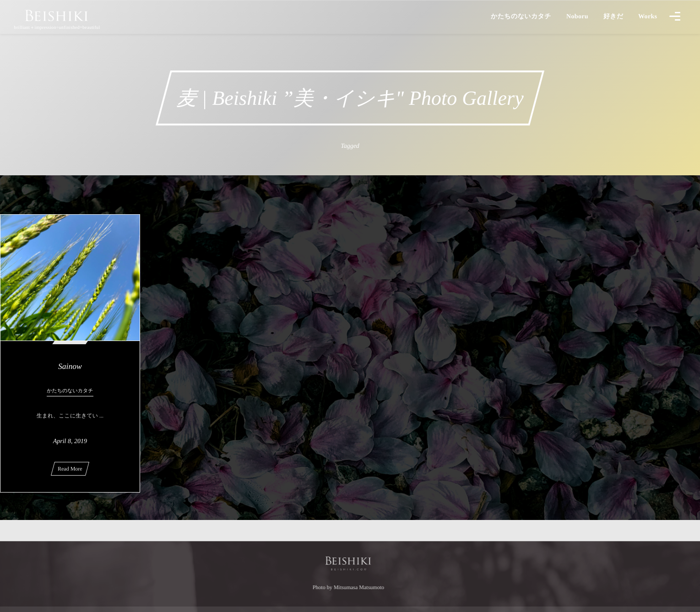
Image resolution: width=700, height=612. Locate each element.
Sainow (70, 366)
